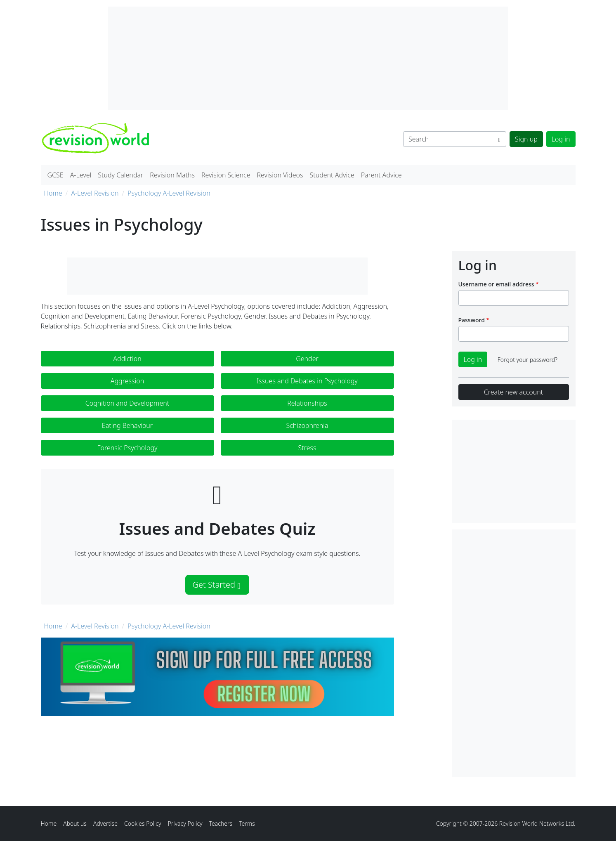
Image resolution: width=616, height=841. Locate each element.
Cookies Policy (143, 823)
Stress (307, 448)
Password (472, 320)
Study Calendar (120, 175)
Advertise (105, 823)
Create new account (513, 392)
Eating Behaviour (127, 425)
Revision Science (226, 175)
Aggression (127, 381)
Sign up (526, 139)
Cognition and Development (127, 403)
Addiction (127, 359)
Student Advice (332, 175)
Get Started (216, 585)
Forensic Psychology (127, 448)
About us (75, 823)
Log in (561, 139)
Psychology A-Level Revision (169, 193)
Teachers (221, 823)
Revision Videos (280, 175)
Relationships (307, 403)
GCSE (55, 175)
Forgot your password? (527, 360)
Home (53, 193)
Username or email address (496, 284)
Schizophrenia (307, 425)
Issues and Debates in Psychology (307, 381)
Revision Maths (172, 175)
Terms (247, 823)
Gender (307, 359)
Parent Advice (381, 175)
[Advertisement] (514, 653)
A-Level (81, 175)
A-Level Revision (95, 193)
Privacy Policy (185, 823)
